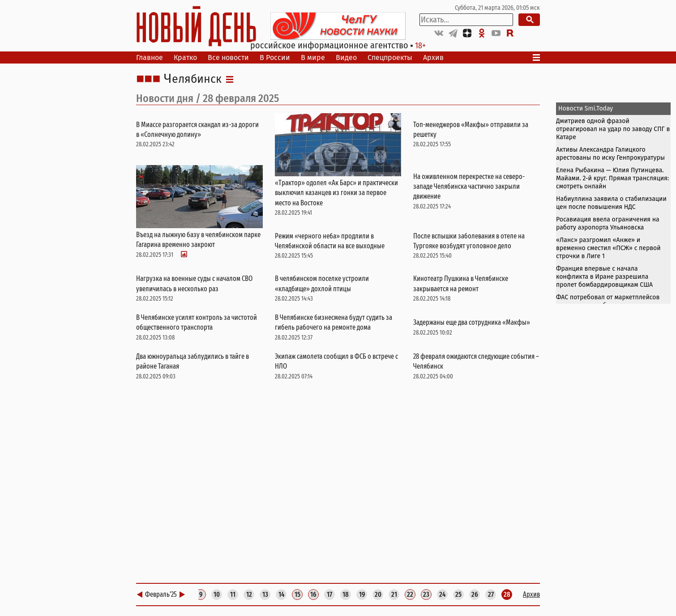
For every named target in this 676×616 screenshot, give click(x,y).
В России (275, 57)
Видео (346, 57)
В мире (313, 57)
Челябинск (193, 79)
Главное (150, 57)
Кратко (185, 57)
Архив (433, 57)
